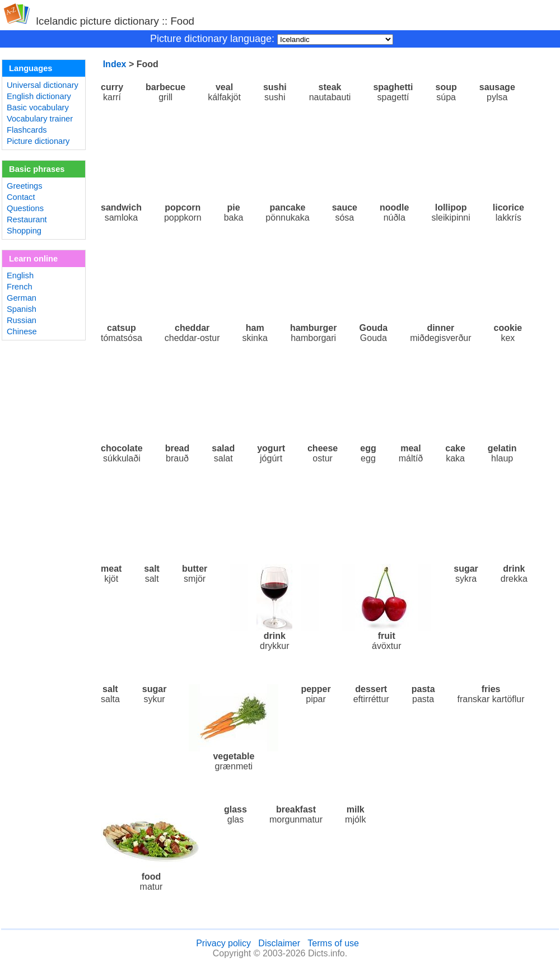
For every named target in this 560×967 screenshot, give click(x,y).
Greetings (25, 186)
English (20, 275)
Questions (25, 208)
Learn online (33, 259)
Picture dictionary (38, 141)
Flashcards (27, 130)
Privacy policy (223, 943)
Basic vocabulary (38, 108)
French (20, 287)
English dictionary (39, 96)
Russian (22, 320)
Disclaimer (279, 943)
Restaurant (27, 219)
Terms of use (333, 943)
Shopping (24, 231)
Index (115, 64)
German (22, 298)
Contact (21, 197)
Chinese (22, 331)
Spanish (22, 309)
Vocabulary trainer (40, 119)
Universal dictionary (43, 85)
